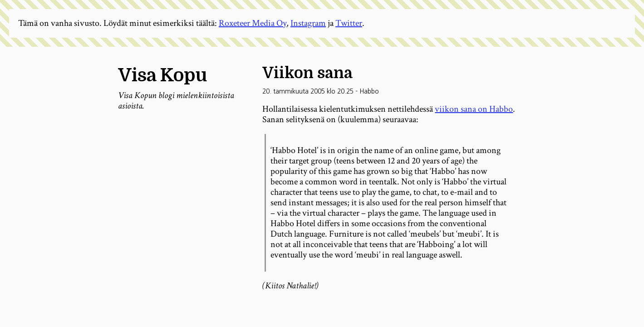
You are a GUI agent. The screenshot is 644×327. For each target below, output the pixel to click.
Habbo (369, 91)
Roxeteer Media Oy (253, 23)
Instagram (308, 23)
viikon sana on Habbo (474, 109)
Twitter (349, 23)
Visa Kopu (162, 75)
